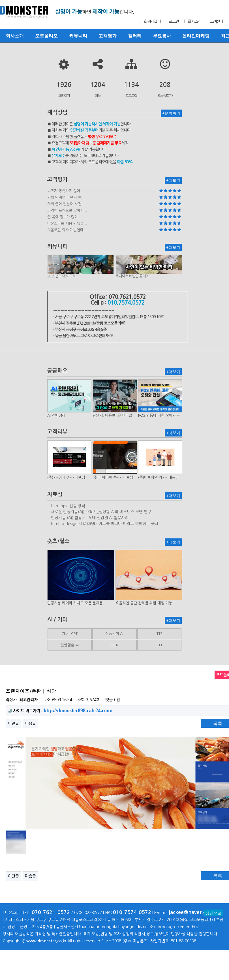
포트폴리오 (46, 36)
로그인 (174, 22)
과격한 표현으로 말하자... (67, 210)
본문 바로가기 (0, 0)
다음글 (30, 724)
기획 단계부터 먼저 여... (66, 197)
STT (160, 645)
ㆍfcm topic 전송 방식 (66, 506)
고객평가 (108, 36)
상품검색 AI (114, 634)
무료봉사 (162, 36)
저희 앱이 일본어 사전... (66, 204)
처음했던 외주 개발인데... (67, 230)
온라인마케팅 (196, 36)
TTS (160, 634)
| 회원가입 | (150, 22)
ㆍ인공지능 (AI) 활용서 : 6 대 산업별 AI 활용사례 (88, 518)
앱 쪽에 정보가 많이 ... (65, 217)
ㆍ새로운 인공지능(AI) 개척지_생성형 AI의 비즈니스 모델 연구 (99, 512)
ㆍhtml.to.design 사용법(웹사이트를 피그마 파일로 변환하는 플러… (105, 524)
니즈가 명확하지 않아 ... (66, 191)
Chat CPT (69, 634)
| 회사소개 (192, 22)
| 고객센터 (215, 22)
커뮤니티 (78, 36)
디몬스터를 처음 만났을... (67, 223)
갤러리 (135, 36)
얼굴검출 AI (70, 645)
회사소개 (15, 36)
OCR (114, 645)
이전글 (13, 724)
